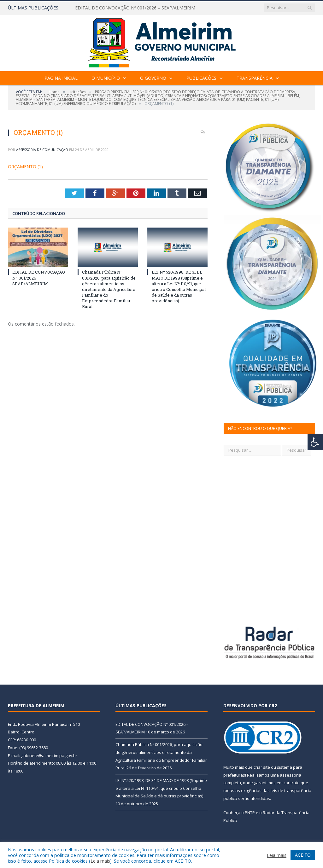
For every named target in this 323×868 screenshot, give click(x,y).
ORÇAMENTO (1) (25, 167)
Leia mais (100, 861)
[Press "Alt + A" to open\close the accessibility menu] (315, 442)
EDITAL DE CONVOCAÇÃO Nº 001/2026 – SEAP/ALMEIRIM (135, 8)
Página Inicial (61, 78)
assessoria (291, 775)
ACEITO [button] (303, 855)
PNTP (250, 813)
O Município (106, 78)
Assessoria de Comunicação (42, 150)
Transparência (255, 78)
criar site (262, 767)
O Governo (153, 78)
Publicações (201, 78)
